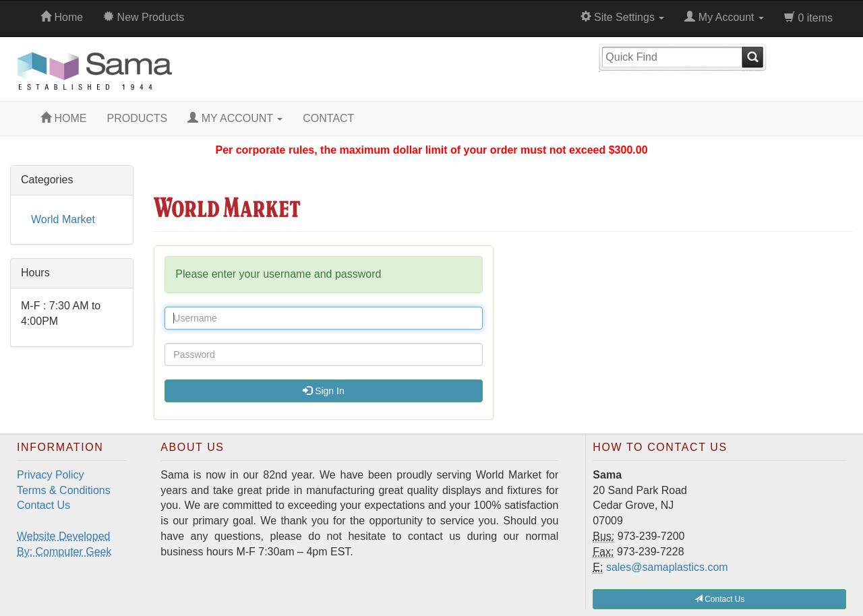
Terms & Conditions (64, 490)
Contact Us (43, 505)
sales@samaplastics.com (667, 567)
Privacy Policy (51, 475)
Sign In (323, 391)
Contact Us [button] (720, 599)
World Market (63, 219)
